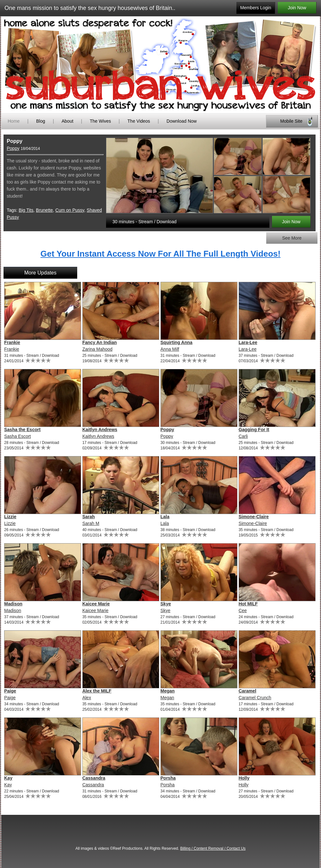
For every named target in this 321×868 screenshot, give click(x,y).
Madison (13, 604)
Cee (243, 610)
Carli (243, 436)
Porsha (168, 778)
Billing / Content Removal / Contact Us (213, 848)
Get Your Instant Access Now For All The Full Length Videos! (160, 254)
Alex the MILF (97, 691)
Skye (166, 604)
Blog (41, 121)
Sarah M (91, 523)
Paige (10, 691)
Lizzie (10, 517)
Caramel (247, 691)
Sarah (89, 517)
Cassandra (94, 778)
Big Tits (26, 210)
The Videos (139, 121)
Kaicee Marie (96, 604)
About (68, 121)
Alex (87, 698)
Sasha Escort (17, 436)
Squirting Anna (177, 342)
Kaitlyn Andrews (100, 430)
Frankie (12, 342)
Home (14, 121)
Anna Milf (170, 349)
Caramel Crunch (255, 698)
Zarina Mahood (97, 349)
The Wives (100, 121)
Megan (168, 691)
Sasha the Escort (22, 430)
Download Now (182, 121)
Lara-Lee (248, 342)
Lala (165, 517)
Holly (244, 778)
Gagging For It (254, 430)
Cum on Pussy (70, 210)
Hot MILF (248, 604)
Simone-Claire (254, 517)
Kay (8, 778)
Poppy (13, 148)
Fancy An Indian (100, 342)
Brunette (44, 210)
